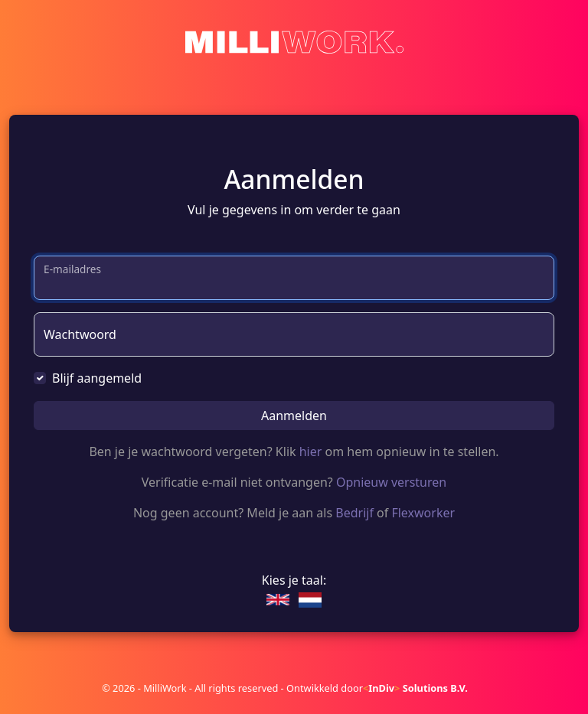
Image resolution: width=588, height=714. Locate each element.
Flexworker (423, 513)
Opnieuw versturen (391, 482)
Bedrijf (354, 513)
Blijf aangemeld (97, 378)
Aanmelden (294, 416)
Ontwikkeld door (377, 688)
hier (311, 452)
